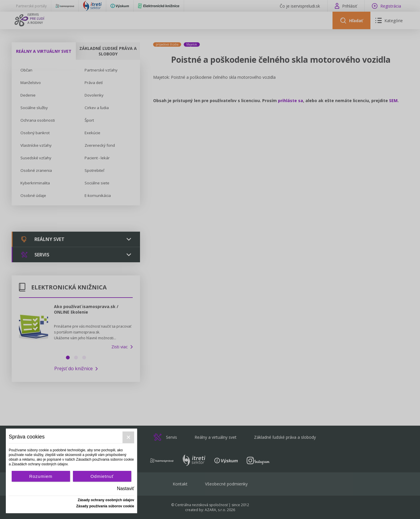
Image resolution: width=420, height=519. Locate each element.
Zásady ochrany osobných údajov (106, 500)
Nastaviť (126, 489)
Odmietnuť (102, 476)
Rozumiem (41, 476)
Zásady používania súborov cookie (105, 506)
